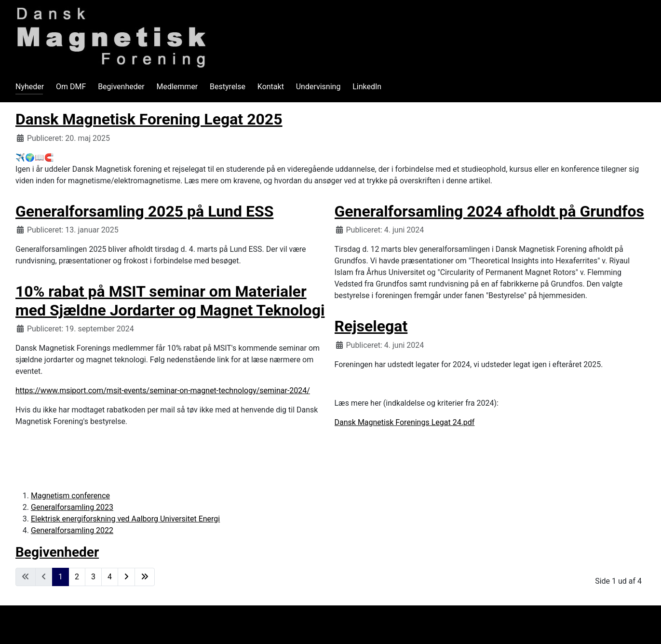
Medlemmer (177, 87)
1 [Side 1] (61, 577)
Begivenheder (121, 87)
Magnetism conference (70, 496)
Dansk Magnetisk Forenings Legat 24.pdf (405, 422)
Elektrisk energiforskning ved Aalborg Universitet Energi (125, 519)
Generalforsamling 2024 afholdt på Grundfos (489, 211)
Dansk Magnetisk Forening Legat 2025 (149, 119)
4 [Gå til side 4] (110, 577)
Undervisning (318, 87)
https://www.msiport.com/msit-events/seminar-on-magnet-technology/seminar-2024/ (163, 391)
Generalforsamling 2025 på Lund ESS (144, 211)
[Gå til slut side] (145, 577)
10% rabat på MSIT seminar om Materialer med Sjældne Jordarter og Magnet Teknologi (170, 301)
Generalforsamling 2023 (72, 507)
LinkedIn (367, 87)
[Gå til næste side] (126, 577)
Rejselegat (371, 326)
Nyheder (30, 87)
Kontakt (271, 87)
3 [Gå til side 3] (93, 577)
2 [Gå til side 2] (77, 577)
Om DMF (71, 87)
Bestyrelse (228, 87)
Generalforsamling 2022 (72, 530)
